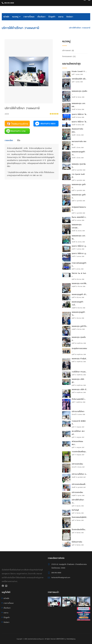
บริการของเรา (61, 28)
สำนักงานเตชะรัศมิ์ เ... (79, 399)
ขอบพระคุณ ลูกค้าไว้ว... (80, 326)
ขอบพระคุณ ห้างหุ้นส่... (79, 359)
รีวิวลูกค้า (52, 17)
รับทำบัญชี (75, 510)
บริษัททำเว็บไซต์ (60, 639)
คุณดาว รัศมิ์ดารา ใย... (79, 114)
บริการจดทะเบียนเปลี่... (79, 484)
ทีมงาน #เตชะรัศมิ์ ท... (79, 217)
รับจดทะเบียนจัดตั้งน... (79, 530)
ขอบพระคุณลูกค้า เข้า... (79, 294)
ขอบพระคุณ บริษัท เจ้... (79, 389)
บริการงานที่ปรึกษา (78, 411)
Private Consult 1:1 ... (79, 71)
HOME (52, 28)
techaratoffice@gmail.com (61, 577)
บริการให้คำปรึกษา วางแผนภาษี (80, 28)
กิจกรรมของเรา (69, 56)
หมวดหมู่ (16, 17)
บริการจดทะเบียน (77, 464)
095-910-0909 (8, 3)
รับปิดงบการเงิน (77, 542)
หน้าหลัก (6, 17)
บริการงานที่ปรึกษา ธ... (79, 474)
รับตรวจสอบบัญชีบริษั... (79, 517)
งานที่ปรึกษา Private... (79, 372)
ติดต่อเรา (70, 17)
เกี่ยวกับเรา (41, 17)
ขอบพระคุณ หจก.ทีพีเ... (79, 283)
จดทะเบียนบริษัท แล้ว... (79, 79)
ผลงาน (61, 17)
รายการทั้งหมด (29, 17)
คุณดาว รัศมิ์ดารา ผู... (79, 246)
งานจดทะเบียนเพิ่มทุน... (79, 452)
